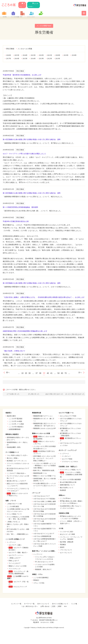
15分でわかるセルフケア (42, 497)
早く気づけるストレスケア (44, 562)
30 (28, 373)
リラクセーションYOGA (70, 462)
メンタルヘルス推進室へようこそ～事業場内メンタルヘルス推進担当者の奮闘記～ (45, 466)
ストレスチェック (15, 569)
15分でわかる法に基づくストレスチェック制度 (45, 546)
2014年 (33, 59)
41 (52, 373)
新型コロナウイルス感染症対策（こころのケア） (17, 485)
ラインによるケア (15, 564)
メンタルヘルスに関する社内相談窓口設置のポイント (45, 448)
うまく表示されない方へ (30, 607)
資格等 (62, 548)
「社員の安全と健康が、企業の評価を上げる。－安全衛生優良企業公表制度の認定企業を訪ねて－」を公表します (44, 297)
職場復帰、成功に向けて (43, 570)
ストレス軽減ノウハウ (14, 515)
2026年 (9, 55)
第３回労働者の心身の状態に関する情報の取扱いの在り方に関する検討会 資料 (32, 193)
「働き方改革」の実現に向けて (14, 351)
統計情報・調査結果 (67, 542)
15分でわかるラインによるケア (44, 534)
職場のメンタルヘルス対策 (18, 567)
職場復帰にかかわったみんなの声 (45, 429)
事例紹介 (36, 581)
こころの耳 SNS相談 (15, 422)
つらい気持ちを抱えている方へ (17, 456)
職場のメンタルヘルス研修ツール (45, 476)
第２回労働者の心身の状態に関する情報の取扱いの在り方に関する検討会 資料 (32, 283)
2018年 (74, 55)
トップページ (11, 543)
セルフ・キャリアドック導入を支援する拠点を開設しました (24, 154)
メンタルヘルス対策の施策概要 (70, 480)
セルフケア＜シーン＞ (16, 556)
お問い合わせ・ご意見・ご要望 (51, 607)
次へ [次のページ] (80, 373)
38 (40, 373)
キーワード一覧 (29, 604)
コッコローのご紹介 (67, 532)
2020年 (58, 55)
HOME (5, 17)
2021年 (50, 55)
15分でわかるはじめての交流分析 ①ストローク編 (45, 506)
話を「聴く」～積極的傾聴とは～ (18, 535)
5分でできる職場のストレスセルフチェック (71, 420)
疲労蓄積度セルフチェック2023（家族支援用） (70, 435)
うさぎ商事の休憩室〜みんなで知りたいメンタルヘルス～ (18, 511)
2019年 (66, 55)
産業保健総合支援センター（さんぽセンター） (18, 439)
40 (48, 373)
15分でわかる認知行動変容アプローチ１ (45, 525)
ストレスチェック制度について (70, 470)
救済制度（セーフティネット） (17, 461)
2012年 (50, 59)
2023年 (33, 55)
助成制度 (63, 491)
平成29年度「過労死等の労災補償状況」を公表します (22, 75)
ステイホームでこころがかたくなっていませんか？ (18, 490)
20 (24, 373)
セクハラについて (66, 553)
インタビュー (66, 457)
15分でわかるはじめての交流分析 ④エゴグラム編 (45, 521)
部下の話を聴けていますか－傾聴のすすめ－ (18, 531)
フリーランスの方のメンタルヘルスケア (18, 465)
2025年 (17, 55)
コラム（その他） (39, 583)
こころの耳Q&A (65, 499)
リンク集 (74, 604)
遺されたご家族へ (13, 459)
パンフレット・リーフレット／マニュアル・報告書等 (71, 539)
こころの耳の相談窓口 (16, 427)
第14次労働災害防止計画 (68, 483)
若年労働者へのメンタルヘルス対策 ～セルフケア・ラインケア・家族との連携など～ (45, 459)
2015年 (25, 59)
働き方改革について (67, 488)
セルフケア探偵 (67, 459)
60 (64, 373)
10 (20, 373)
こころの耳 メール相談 (16, 425)
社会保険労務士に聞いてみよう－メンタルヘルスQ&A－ (71, 508)
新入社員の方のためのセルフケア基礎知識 (18, 470)
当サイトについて (43, 604)
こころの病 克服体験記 (41, 578)
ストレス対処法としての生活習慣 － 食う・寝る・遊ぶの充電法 (18, 518)
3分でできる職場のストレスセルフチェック (71, 425)
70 (68, 373)
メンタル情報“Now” (18, 17)
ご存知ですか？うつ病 (14, 504)
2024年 (25, 55)
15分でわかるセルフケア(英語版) (44, 499)
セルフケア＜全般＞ (15, 546)
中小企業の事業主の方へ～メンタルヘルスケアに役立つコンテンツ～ (45, 486)
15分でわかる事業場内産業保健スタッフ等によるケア (45, 541)
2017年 (9, 59)
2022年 (41, 55)
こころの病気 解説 (13, 507)
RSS (65, 607)
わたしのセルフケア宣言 (68, 417)
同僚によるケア (14, 561)
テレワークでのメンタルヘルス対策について (18, 478)
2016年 (17, 59)
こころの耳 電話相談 (15, 419)
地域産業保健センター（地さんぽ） (17, 444)
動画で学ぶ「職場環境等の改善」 (45, 471)
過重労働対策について (67, 485)
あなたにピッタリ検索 (67, 535)
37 (36, 373)
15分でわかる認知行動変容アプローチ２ (45, 530)
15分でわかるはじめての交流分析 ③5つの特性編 (45, 516)
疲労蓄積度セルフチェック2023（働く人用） (70, 430)
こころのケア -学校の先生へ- (16, 474)
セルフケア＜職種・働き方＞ (18, 553)
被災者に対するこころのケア (16, 481)
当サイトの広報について (60, 604)
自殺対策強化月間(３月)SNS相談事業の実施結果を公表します (25, 331)
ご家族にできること (13, 522)
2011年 (58, 59)
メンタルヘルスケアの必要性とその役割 (45, 566)
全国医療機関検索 (15, 430)
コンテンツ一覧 (16, 604)
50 (60, 373)
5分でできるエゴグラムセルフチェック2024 (71, 445)
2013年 (41, 59)
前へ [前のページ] (8, 373)
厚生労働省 (10, 49)
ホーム (24, 4)
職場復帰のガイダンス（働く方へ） (44, 420)
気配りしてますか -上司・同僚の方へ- (18, 526)
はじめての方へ (36, 4)
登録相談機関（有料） (14, 448)
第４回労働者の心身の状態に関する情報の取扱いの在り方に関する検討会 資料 (32, 140)
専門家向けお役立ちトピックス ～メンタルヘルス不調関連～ (70, 518)
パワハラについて (66, 550)
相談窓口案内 (11, 417)
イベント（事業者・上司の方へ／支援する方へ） (71, 523)
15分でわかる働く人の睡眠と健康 (45, 502)
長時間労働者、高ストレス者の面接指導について (45, 480)
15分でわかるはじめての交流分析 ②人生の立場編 (45, 511)
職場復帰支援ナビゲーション (43, 417)
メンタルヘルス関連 (25, 49)
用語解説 (63, 545)
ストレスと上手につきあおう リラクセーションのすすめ (45, 559)
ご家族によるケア (15, 558)
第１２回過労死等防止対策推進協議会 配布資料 (20, 207)
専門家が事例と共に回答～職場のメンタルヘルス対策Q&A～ (71, 503)
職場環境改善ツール (40, 474)
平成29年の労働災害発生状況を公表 (16, 222)
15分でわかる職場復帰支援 (42, 537)
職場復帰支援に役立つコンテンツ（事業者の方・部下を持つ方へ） (45, 425)
